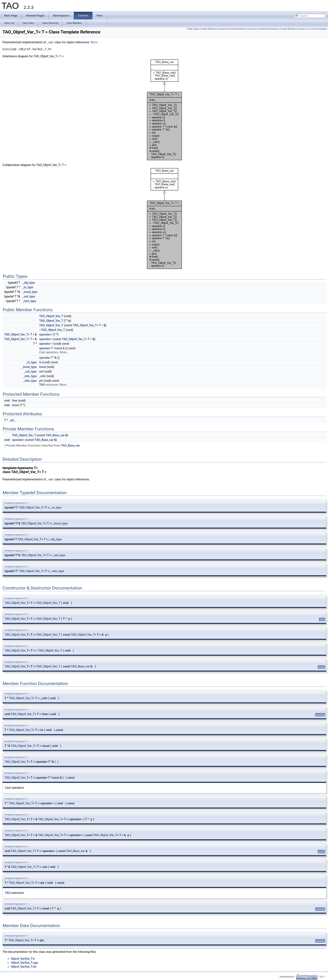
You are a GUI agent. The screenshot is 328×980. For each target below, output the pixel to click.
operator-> (46, 344)
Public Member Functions (214, 29)
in (40, 362)
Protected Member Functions (243, 29)
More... (95, 42)
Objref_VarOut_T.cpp (24, 963)
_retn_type (29, 301)
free (15, 401)
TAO (42, 385)
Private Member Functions (293, 29)
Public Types (193, 29)
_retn (42, 376)
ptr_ (13, 420)
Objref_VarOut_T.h (23, 959)
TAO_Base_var (55, 435)
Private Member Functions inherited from (42, 445)
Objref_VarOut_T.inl (24, 967)
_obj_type (29, 283)
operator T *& (48, 358)
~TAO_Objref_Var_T (52, 330)
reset (15, 405)
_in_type (28, 287)
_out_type (29, 296)
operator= (45, 334)
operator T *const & (52, 348)
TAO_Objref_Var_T (51, 316)
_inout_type (30, 292)
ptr (41, 381)
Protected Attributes (268, 29)
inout (42, 367)
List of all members (317, 29)
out (41, 371)
